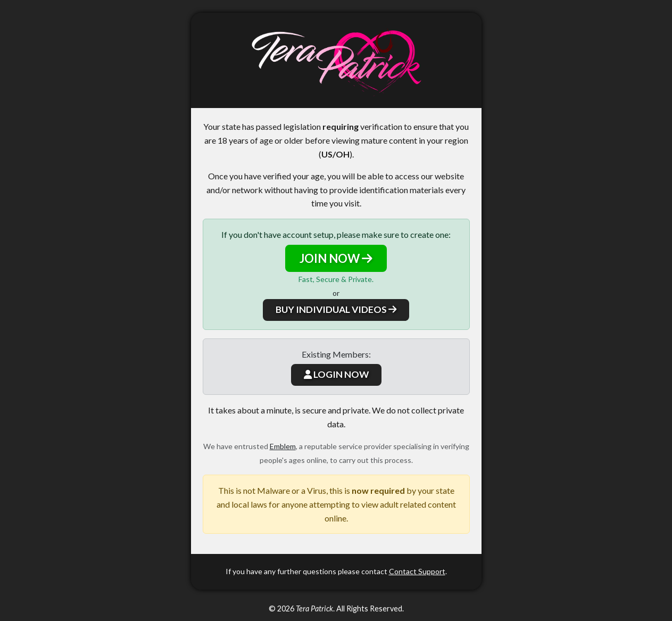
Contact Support (417, 571)
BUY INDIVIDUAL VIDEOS (336, 309)
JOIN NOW (336, 258)
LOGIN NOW (336, 374)
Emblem (283, 446)
